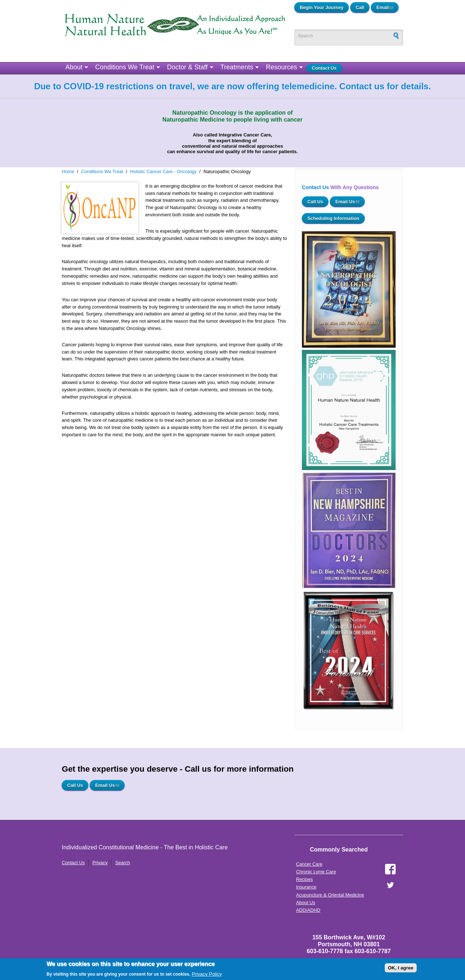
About (74, 67)
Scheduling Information (333, 218)
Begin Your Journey (322, 7)
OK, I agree (401, 968)
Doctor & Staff (187, 67)
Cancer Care (309, 864)
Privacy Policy (207, 974)
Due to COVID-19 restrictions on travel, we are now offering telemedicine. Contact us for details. (232, 86)
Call (360, 7)
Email (387, 7)
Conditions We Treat (125, 67)
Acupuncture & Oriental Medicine (330, 895)
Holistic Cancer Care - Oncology (163, 171)
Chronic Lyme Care (316, 872)
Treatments (237, 67)
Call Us (315, 202)
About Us (306, 903)
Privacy (100, 863)
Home (68, 171)
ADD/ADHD (308, 910)
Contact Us (324, 68)
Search (123, 863)
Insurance (306, 887)
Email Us (350, 202)
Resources (282, 67)
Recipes (304, 879)
